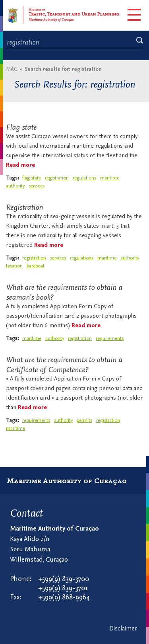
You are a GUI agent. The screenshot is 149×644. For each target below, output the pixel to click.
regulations (84, 178)
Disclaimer (123, 629)
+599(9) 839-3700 (64, 579)
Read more (20, 165)
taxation (14, 266)
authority (15, 186)
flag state (32, 178)
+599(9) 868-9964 (64, 598)
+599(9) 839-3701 (63, 588)
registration (57, 178)
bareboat (36, 266)
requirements (110, 339)
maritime (110, 178)
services (37, 186)
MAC (12, 69)
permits (84, 421)
